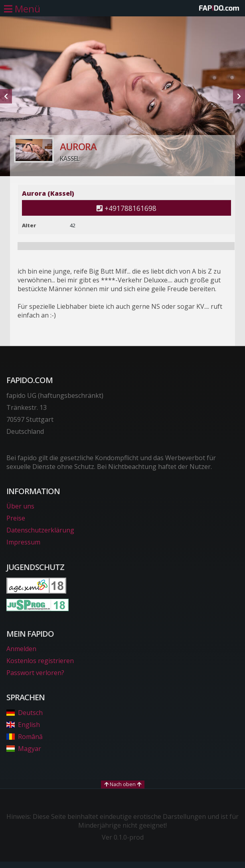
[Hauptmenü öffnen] (22, 9)
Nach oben (123, 784)
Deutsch (25, 713)
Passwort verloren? (35, 673)
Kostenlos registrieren (40, 661)
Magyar (24, 749)
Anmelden (21, 649)
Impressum (23, 542)
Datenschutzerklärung (40, 530)
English (23, 725)
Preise (16, 518)
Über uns (20, 506)
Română (25, 737)
